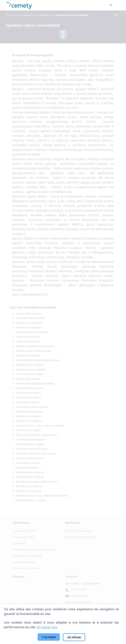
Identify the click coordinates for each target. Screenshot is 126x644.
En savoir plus (47, 627)
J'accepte (49, 637)
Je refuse (74, 637)
